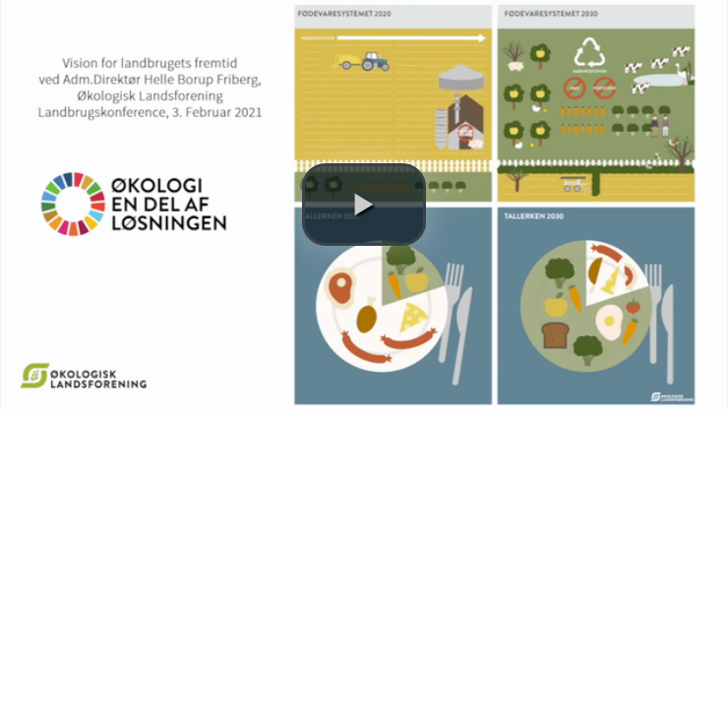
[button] (364, 205)
